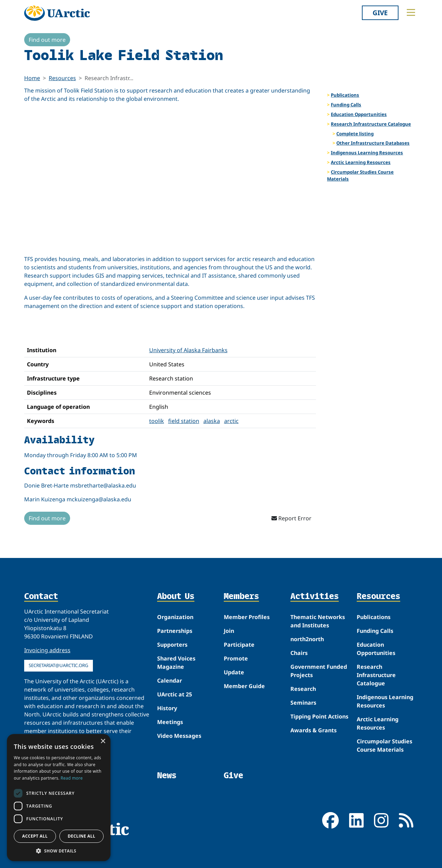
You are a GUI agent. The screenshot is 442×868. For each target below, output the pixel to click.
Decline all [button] (81, 836)
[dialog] (59, 798)
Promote (236, 658)
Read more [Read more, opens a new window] (72, 778)
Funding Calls (346, 105)
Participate (239, 645)
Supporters (172, 645)
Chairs (299, 653)
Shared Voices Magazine (176, 663)
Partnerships (175, 631)
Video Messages (179, 736)
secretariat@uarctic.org (59, 665)
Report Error (291, 518)
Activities (315, 597)
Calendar (170, 681)
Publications (345, 95)
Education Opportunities (359, 114)
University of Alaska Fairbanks (188, 350)
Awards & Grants (314, 730)
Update (234, 672)
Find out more (47, 40)
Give (380, 13)
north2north (307, 639)
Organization (175, 617)
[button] (59, 851)
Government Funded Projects (319, 671)
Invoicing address (47, 650)
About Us (176, 597)
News (167, 775)
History (167, 708)
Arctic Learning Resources (361, 162)
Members (241, 597)
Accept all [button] (35, 836)
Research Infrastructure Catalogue (371, 124)
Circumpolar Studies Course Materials (360, 175)
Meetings (170, 722)
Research (303, 689)
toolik (157, 421)
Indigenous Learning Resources (367, 153)
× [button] (103, 741)
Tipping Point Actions (319, 716)
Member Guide (244, 686)
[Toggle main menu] (411, 12)
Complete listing (355, 134)
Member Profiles (247, 617)
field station (184, 421)
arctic (231, 421)
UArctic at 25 (175, 694)
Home (32, 78)
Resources (62, 78)
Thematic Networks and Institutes (318, 621)
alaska (212, 421)
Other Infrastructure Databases (373, 143)
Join (229, 631)
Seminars (303, 703)
